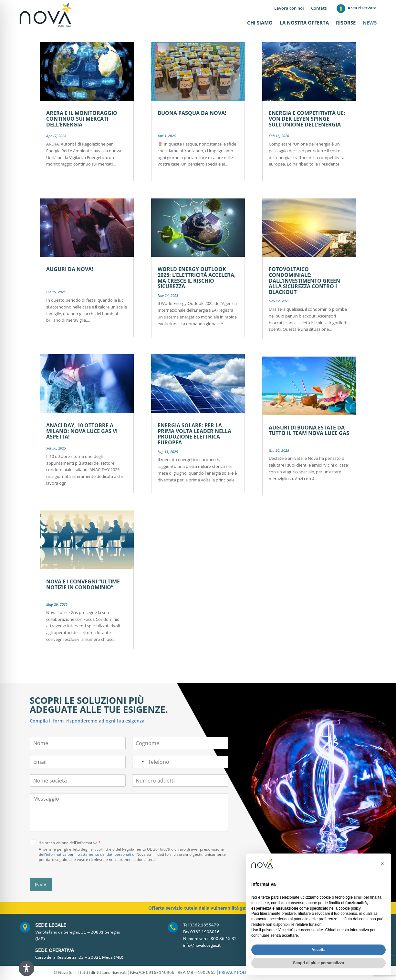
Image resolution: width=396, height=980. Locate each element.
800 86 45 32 (224, 939)
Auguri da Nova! (70, 269)
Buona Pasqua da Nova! (192, 113)
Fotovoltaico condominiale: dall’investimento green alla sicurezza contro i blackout (304, 280)
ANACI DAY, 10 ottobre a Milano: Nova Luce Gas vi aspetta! (82, 431)
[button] (382, 864)
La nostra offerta (304, 23)
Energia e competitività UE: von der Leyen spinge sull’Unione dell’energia (307, 119)
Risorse (346, 23)
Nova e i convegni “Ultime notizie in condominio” (83, 584)
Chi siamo (260, 23)
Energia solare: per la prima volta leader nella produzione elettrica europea (194, 434)
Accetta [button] (318, 950)
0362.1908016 (205, 932)
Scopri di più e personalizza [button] (318, 963)
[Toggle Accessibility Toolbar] (26, 968)
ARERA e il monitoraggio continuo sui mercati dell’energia (82, 119)
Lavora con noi (289, 8)
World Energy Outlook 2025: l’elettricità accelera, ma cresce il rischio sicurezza (197, 278)
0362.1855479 (204, 925)
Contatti (319, 8)
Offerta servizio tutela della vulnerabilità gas (198, 908)
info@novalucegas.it (202, 945)
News (370, 23)
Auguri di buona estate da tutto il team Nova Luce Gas (309, 430)
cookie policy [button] (349, 908)
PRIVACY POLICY (235, 973)
